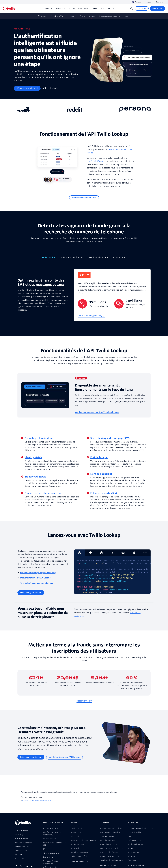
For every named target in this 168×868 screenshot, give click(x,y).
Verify (83, 16)
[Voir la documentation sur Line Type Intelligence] (97, 412)
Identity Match (33, 457)
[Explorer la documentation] (84, 198)
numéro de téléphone (96, 161)
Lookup (92, 16)
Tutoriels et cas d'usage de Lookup (37, 583)
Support (150, 2)
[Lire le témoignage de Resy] (91, 316)
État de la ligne (99, 457)
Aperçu (74, 16)
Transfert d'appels (35, 477)
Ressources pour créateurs (109, 16)
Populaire (81, 378)
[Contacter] (142, 8)
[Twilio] (9, 9)
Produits (48, 8)
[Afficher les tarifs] (50, 88)
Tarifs (111, 8)
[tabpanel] (84, 297)
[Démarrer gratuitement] (27, 88)
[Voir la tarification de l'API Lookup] (64, 757)
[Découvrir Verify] (84, 701)
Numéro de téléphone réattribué (44, 493)
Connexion (161, 2)
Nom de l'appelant (101, 474)
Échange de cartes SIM (104, 493)
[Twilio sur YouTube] (33, 866)
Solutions (61, 8)
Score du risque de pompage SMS (110, 438)
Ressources (99, 8)
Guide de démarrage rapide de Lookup (38, 573)
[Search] (132, 8)
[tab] (49, 259)
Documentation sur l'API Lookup (35, 578)
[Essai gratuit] (157, 8)
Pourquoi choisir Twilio (79, 8)
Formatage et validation (39, 438)
